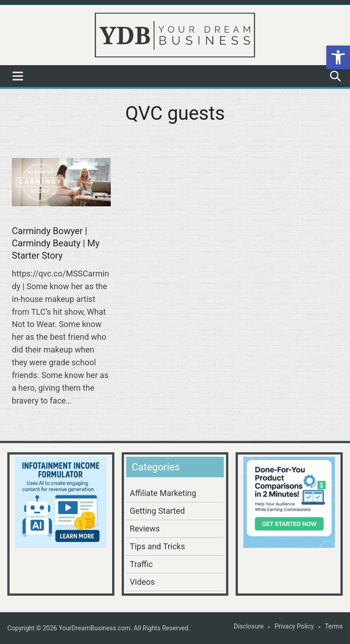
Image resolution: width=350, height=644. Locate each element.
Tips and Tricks (157, 546)
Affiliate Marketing (163, 493)
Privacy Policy (294, 626)
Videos (142, 582)
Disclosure (249, 626)
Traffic (141, 564)
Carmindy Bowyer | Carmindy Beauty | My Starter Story (56, 243)
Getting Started (157, 511)
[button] (338, 57)
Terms (334, 626)
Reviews (145, 529)
